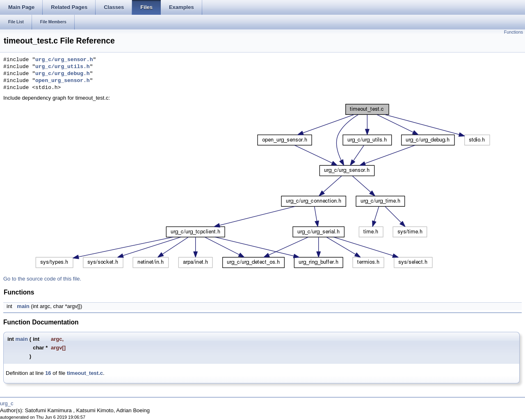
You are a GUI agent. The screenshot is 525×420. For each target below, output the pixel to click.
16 (48, 373)
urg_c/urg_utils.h (63, 67)
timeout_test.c (85, 373)
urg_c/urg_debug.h (63, 74)
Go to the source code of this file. (42, 279)
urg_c (7, 403)
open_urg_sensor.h (63, 81)
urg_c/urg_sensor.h (64, 60)
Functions (514, 32)
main (23, 306)
